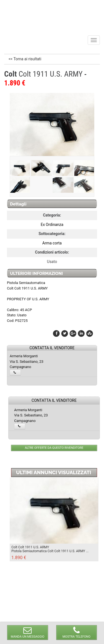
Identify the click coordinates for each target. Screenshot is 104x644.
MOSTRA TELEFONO (77, 632)
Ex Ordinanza (52, 225)
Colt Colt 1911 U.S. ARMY (30, 547)
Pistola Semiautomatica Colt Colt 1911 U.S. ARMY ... (50, 551)
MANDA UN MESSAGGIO (27, 632)
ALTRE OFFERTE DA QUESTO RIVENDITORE (54, 448)
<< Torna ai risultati (25, 59)
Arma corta (52, 243)
